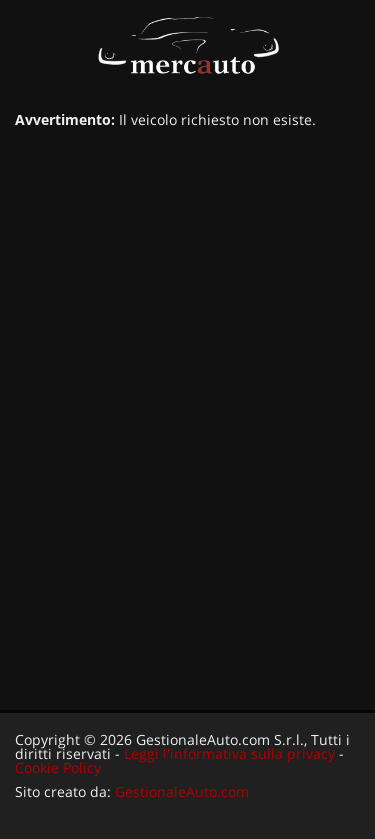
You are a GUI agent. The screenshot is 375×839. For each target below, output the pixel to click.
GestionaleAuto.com (182, 791)
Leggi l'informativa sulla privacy (229, 753)
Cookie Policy (58, 767)
